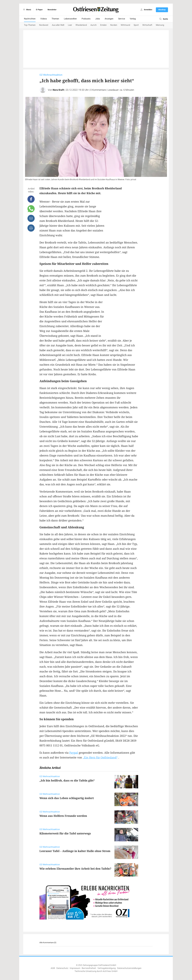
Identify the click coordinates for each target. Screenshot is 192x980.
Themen (55, 19)
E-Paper (39, 10)
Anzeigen (109, 19)
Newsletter (52, 10)
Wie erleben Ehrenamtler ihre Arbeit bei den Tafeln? (75, 869)
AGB (53, 968)
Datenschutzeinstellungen (129, 968)
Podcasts (86, 19)
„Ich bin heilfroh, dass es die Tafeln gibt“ (67, 780)
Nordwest (44, 25)
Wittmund (125, 25)
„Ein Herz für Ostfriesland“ (100, 757)
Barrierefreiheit (89, 968)
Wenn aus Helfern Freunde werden (63, 816)
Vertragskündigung (107, 968)
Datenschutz (62, 968)
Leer (70, 25)
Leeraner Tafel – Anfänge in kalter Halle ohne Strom (75, 851)
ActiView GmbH (110, 971)
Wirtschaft (147, 25)
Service (122, 19)
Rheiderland (81, 25)
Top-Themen (30, 25)
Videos (44, 19)
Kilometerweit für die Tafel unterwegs (65, 833)
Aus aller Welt (58, 25)
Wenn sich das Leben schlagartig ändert (67, 798)
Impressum (75, 968)
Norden (114, 25)
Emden (103, 25)
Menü (27, 10)
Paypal (74, 753)
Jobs (98, 19)
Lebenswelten (70, 19)
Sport (136, 25)
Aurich (94, 25)
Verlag (133, 19)
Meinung (160, 25)
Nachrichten (30, 19)
